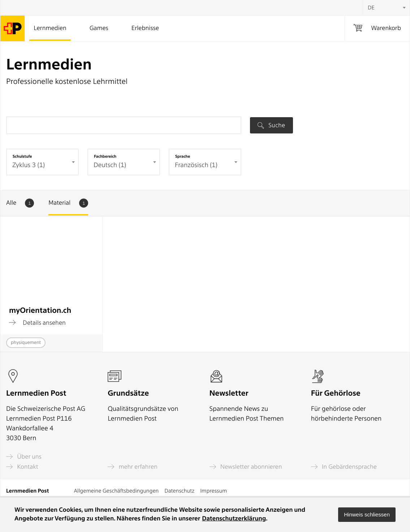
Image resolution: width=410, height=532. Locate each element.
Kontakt (22, 467)
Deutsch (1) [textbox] (110, 165)
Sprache (183, 156)
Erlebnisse (145, 28)
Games (99, 28)
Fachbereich (105, 156)
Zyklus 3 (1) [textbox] (29, 165)
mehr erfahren (133, 467)
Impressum (213, 491)
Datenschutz (179, 491)
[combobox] (386, 8)
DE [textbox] (371, 8)
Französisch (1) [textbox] (196, 165)
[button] (367, 515)
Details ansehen (37, 323)
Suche (271, 125)
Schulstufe (22, 156)
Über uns (24, 457)
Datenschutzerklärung (234, 519)
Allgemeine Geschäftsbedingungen (116, 491)
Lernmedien (50, 28)
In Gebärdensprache (344, 467)
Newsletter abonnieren (246, 467)
